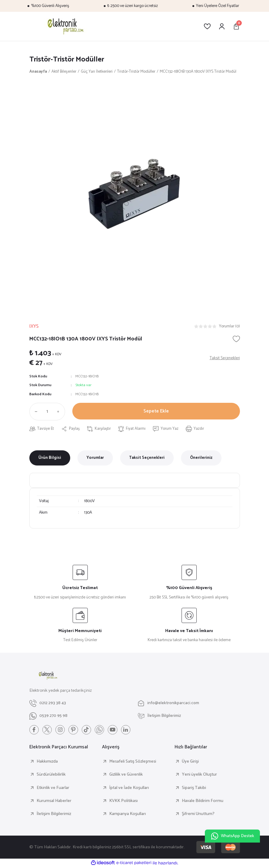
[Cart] (236, 26)
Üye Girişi (190, 762)
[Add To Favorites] (236, 339)
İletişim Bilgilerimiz (54, 814)
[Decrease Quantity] (35, 412)
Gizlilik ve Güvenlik (126, 775)
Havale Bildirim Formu (203, 801)
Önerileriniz (201, 458)
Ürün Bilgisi (50, 458)
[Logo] (65, 26)
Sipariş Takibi (194, 788)
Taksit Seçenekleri (147, 458)
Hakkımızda (47, 762)
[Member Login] (222, 26)
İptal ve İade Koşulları (129, 788)
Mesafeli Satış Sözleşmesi (133, 762)
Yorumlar (95, 458)
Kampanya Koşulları (128, 814)
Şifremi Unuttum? (198, 814)
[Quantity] (47, 412)
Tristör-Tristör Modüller (68, 60)
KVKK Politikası (123, 801)
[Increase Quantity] (60, 412)
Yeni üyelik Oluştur (199, 775)
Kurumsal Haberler (54, 801)
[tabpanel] (135, 194)
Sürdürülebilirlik (51, 775)
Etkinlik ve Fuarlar (53, 788)
